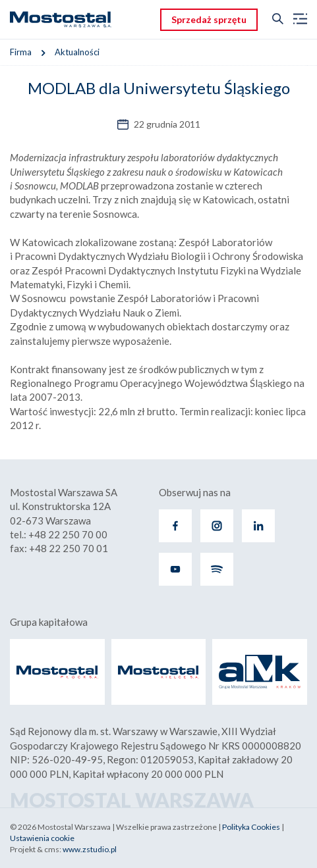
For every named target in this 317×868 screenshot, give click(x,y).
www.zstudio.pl (90, 849)
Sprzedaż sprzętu (209, 19)
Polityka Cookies (251, 827)
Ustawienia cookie (42, 838)
